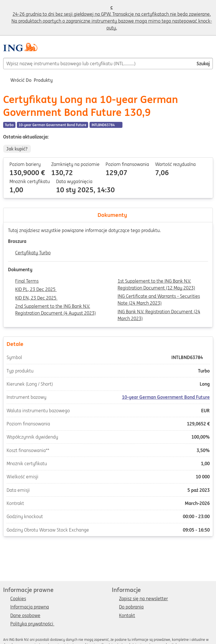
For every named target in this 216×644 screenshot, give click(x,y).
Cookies (18, 599)
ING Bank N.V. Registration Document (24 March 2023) (159, 312)
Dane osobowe (25, 616)
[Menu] (211, 49)
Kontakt (127, 616)
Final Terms (27, 281)
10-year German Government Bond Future (166, 397)
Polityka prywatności (32, 624)
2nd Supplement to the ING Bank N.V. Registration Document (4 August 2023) (56, 307)
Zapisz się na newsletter (143, 599)
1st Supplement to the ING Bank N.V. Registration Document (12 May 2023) (156, 282)
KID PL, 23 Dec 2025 (36, 290)
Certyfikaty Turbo (33, 253)
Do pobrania (131, 607)
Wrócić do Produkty (28, 80)
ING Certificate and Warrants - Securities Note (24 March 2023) (159, 297)
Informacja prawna (30, 607)
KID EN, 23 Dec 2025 (36, 298)
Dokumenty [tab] (108, 215)
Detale (108, 344)
